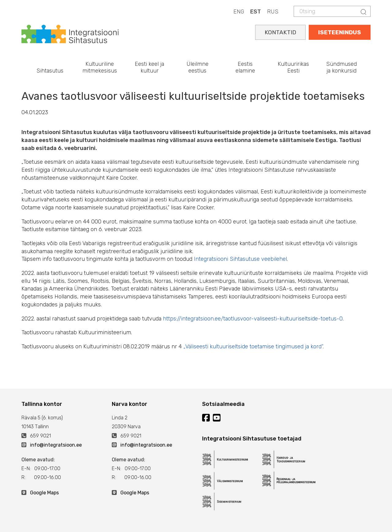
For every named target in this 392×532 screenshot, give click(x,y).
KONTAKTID (280, 32)
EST (256, 12)
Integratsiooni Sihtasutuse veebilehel (240, 259)
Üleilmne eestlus (198, 67)
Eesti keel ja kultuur (149, 67)
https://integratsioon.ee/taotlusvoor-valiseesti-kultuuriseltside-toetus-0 (253, 319)
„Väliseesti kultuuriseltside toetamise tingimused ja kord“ (253, 347)
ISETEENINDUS (340, 32)
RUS (273, 12)
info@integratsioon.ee (56, 445)
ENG (239, 12)
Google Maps (44, 493)
